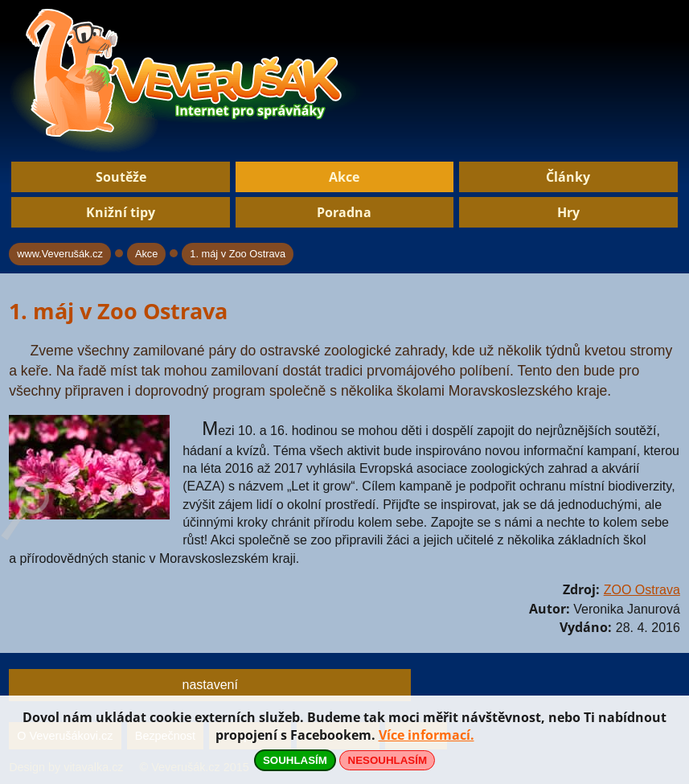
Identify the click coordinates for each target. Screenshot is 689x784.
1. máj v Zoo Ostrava (238, 254)
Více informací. (427, 735)
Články (568, 177)
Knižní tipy (121, 212)
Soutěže (121, 177)
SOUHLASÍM (295, 760)
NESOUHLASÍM (388, 760)
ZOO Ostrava (642, 590)
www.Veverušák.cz (60, 254)
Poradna (344, 212)
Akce (344, 177)
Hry (568, 212)
